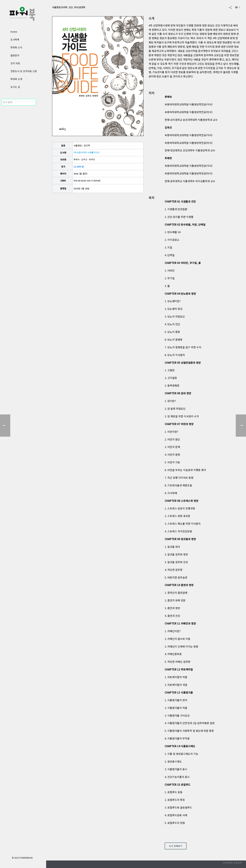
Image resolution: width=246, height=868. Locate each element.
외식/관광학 (80, 7)
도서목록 (15, 39)
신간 (71, 7)
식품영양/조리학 (60, 7)
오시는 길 (15, 87)
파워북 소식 (16, 47)
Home (14, 32)
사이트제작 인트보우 (232, 863)
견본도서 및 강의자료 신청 (24, 71)
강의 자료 (15, 63)
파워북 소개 (16, 79)
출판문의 (15, 55)
